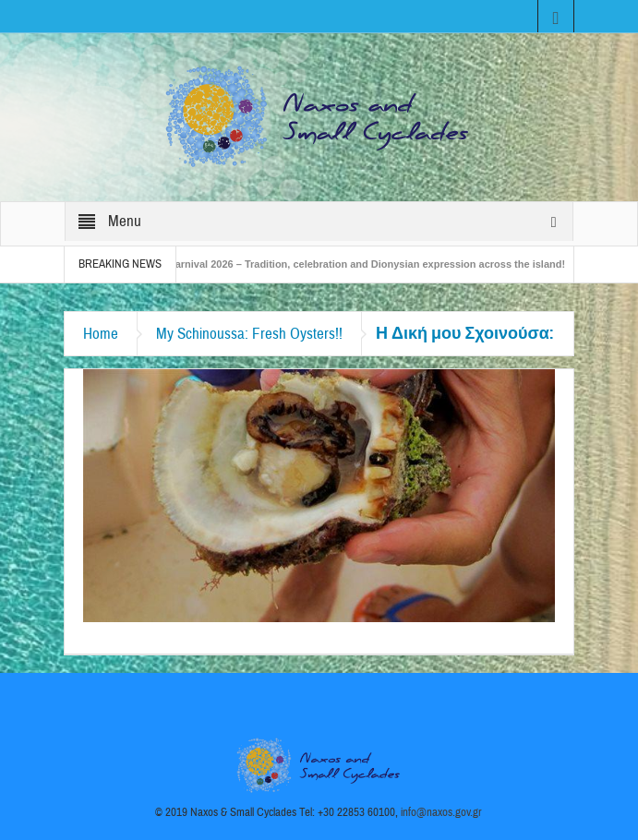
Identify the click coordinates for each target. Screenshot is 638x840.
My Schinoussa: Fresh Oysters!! (249, 334)
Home (101, 334)
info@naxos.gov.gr (441, 812)
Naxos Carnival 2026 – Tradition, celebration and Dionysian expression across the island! (355, 264)
